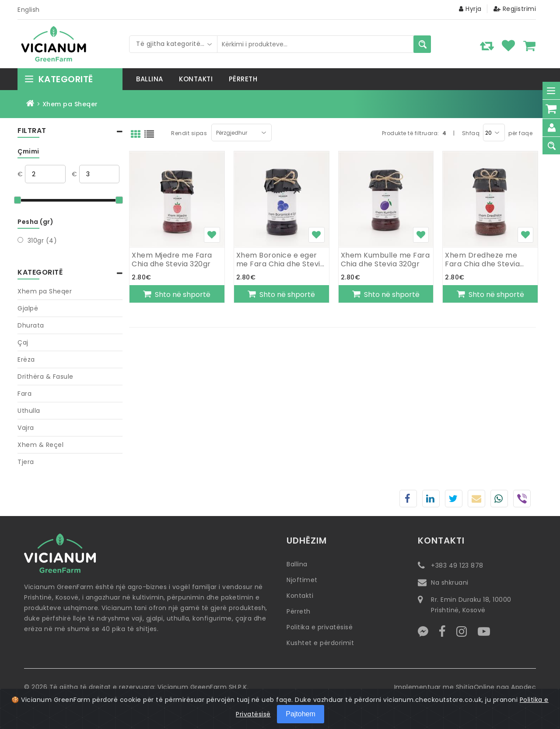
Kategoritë (59, 79)
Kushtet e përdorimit (320, 643)
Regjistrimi (515, 9)
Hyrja (470, 9)
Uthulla (29, 411)
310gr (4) (42, 241)
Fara (24, 394)
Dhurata (31, 325)
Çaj (23, 342)
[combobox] (173, 44)
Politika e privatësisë (320, 627)
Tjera (26, 462)
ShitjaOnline (475, 687)
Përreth (299, 611)
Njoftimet (302, 580)
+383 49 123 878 (457, 565)
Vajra (26, 428)
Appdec (523, 687)
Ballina (297, 564)
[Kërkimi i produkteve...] (422, 44)
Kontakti (300, 596)
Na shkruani (450, 583)
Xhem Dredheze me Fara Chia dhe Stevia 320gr (482, 260)
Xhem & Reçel (40, 445)
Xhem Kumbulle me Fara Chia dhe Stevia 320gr (385, 260)
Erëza (26, 359)
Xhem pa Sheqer (45, 291)
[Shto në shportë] (177, 294)
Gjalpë (28, 308)
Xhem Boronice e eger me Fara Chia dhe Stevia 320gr (281, 260)
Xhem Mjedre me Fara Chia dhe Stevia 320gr (172, 260)
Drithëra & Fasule (45, 377)
